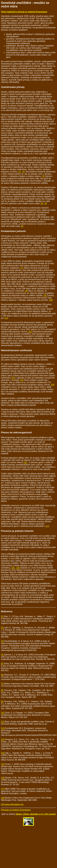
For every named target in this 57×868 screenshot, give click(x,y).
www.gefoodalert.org (14, 804)
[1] (20, 172)
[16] (25, 462)
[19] (18, 568)
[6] (22, 226)
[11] (6, 318)
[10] (51, 300)
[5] (45, 203)
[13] (13, 378)
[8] (27, 291)
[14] (22, 380)
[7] (22, 268)
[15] (52, 385)
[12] (30, 332)
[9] (45, 295)
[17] (47, 526)
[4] (42, 203)
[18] (13, 568)
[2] (24, 172)
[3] (43, 176)
